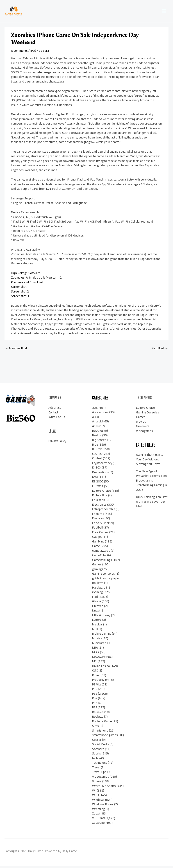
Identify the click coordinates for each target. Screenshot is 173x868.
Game (96, 548)
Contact (53, 415)
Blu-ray (97, 451)
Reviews (98, 714)
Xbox (95, 816)
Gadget (97, 539)
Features (98, 516)
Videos (97, 783)
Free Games (100, 534)
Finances (98, 520)
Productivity (100, 682)
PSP (95, 710)
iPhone (97, 604)
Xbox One (98, 825)
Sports (97, 756)
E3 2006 (98, 484)
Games (97, 567)
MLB (95, 631)
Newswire (99, 659)
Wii (94, 793)
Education (99, 502)
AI (93, 419)
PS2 (95, 691)
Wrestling (98, 811)
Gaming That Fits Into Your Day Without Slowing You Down (150, 461)
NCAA (96, 654)
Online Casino (101, 668)
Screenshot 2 (20, 294)
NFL (95, 663)
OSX (95, 673)
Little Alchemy (101, 617)
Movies (97, 640)
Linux (95, 613)
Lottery (97, 622)
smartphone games (105, 737)
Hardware (99, 590)
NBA (95, 650)
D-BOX (97, 470)
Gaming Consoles (148, 415)
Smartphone (100, 733)
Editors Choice (102, 493)
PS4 (95, 700)
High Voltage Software (26, 275)
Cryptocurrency (102, 465)
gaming (97, 571)
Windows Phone (103, 806)
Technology (100, 765)
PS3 (95, 696)
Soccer (97, 742)
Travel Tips (99, 774)
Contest (97, 461)
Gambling (98, 544)
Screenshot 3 (20, 298)
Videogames (101, 779)
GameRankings (102, 562)
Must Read (99, 645)
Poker (96, 677)
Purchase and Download (27, 284)
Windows (98, 802)
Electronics (99, 507)
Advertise (55, 410)
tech (95, 760)
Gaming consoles (104, 576)
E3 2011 (98, 488)
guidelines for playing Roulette (106, 583)
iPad (33, 53)
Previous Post (16, 351)
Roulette (98, 719)
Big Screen (99, 442)
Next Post (160, 351)
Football (97, 530)
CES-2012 (99, 456)
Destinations (100, 474)
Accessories (100, 414)
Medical (97, 627)
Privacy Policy (57, 443)
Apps (95, 428)
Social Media (101, 747)
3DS (95, 410)
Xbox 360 (98, 820)
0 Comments (19, 53)
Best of (97, 437)
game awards (101, 553)
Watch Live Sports (104, 788)
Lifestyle (98, 608)
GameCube (99, 557)
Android (97, 424)
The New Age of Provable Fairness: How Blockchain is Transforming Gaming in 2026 (152, 483)
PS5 (95, 705)
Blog (95, 447)
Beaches (98, 433)
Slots (96, 728)
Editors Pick (100, 498)
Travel (96, 770)
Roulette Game (102, 723)
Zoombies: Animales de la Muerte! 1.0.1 (37, 280)
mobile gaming (102, 636)
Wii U (96, 797)
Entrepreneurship (104, 511)
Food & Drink (101, 525)
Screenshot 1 (20, 289)
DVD (95, 479)
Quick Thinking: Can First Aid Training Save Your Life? (152, 504)
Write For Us (57, 419)
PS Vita (97, 687)
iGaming (97, 594)
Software (98, 751)
